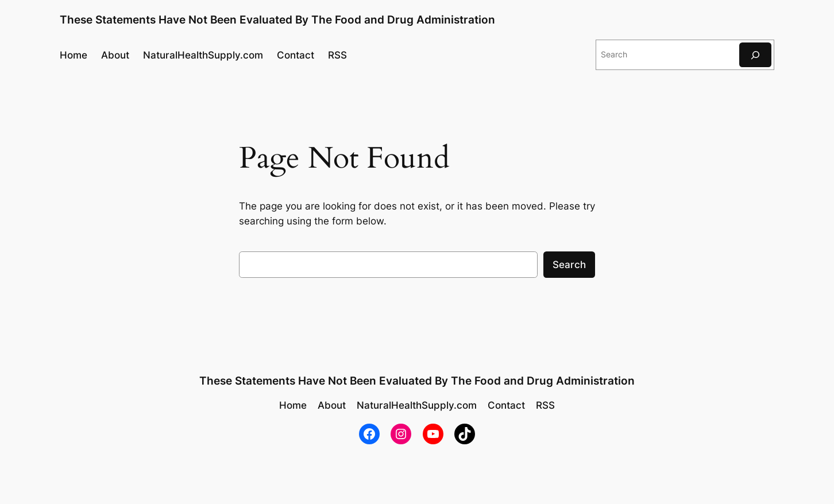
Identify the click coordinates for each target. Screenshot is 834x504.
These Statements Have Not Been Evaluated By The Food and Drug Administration (277, 20)
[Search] (755, 55)
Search (569, 265)
